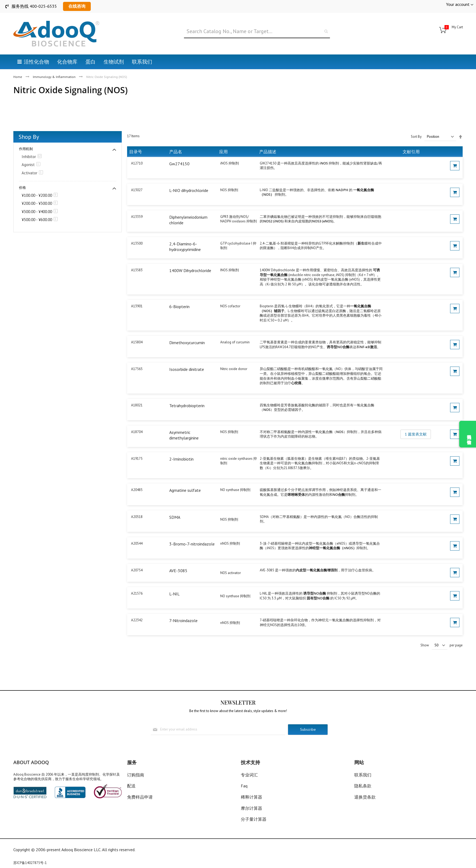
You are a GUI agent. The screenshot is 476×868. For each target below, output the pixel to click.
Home (18, 77)
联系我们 (363, 775)
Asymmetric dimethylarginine (184, 435)
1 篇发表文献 (416, 434)
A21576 (137, 593)
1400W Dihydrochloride (190, 270)
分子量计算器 (254, 819)
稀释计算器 (251, 797)
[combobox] (257, 32)
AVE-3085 (178, 571)
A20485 (137, 490)
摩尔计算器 (251, 808)
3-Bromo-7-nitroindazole (192, 544)
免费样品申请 (140, 797)
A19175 (137, 459)
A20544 (137, 543)
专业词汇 (249, 775)
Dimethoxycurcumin (187, 343)
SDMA (175, 517)
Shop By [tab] (29, 137)
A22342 (137, 620)
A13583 (137, 270)
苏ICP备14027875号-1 (30, 863)
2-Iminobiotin (181, 459)
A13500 (137, 243)
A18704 (137, 432)
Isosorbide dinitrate (187, 369)
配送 (131, 786)
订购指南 (136, 775)
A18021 (137, 405)
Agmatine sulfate (185, 490)
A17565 (137, 369)
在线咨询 (77, 6)
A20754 (137, 570)
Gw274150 (179, 164)
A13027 (137, 190)
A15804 (137, 342)
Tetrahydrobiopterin (187, 406)
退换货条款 (365, 797)
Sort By (416, 137)
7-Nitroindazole (183, 620)
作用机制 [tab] (26, 149)
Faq (244, 786)
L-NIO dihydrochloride (189, 190)
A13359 (137, 217)
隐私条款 (363, 786)
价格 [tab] (22, 188)
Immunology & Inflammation (55, 77)
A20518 (137, 517)
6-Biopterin (179, 307)
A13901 (137, 306)
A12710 (137, 163)
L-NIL (174, 594)
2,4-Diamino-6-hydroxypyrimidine (185, 247)
